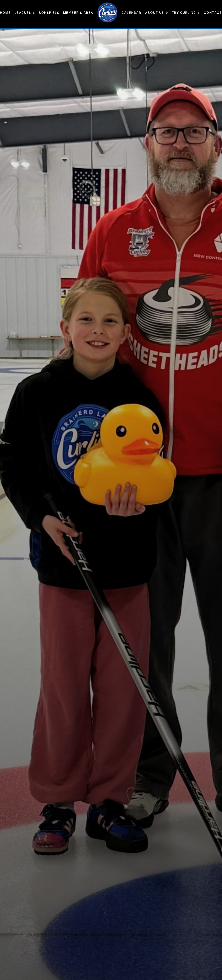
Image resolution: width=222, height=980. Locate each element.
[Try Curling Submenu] (198, 13)
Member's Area (78, 13)
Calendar (131, 13)
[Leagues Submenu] (33, 13)
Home (5, 13)
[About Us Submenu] (166, 13)
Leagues (23, 13)
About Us (155, 13)
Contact (213, 13)
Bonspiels (49, 13)
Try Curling (184, 13)
